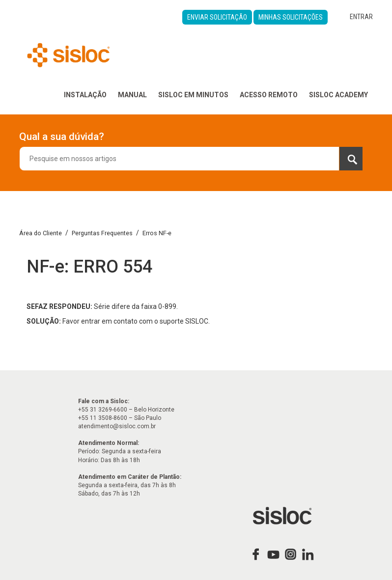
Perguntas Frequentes (102, 233)
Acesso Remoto (269, 95)
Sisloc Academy (338, 95)
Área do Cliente (41, 233)
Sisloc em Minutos (193, 95)
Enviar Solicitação (217, 17)
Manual (132, 95)
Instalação (85, 95)
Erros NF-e (157, 233)
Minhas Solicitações (291, 17)
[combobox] (191, 159)
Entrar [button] (361, 17)
